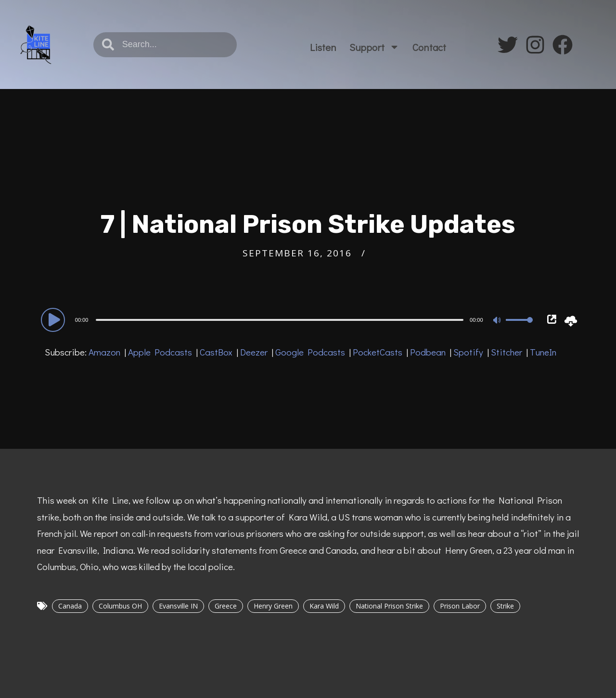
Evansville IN (178, 606)
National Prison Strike (389, 606)
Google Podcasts (310, 352)
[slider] (280, 320)
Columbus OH (120, 606)
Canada (70, 606)
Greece (226, 606)
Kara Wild (324, 606)
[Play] (54, 319)
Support (374, 47)
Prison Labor (460, 606)
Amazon (104, 352)
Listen (323, 47)
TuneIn (543, 352)
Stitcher (507, 352)
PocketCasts (378, 352)
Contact (429, 47)
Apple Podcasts (160, 352)
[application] (289, 319)
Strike (505, 606)
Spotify (468, 352)
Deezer (254, 352)
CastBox (216, 352)
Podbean (428, 352)
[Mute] (498, 321)
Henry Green (273, 606)
